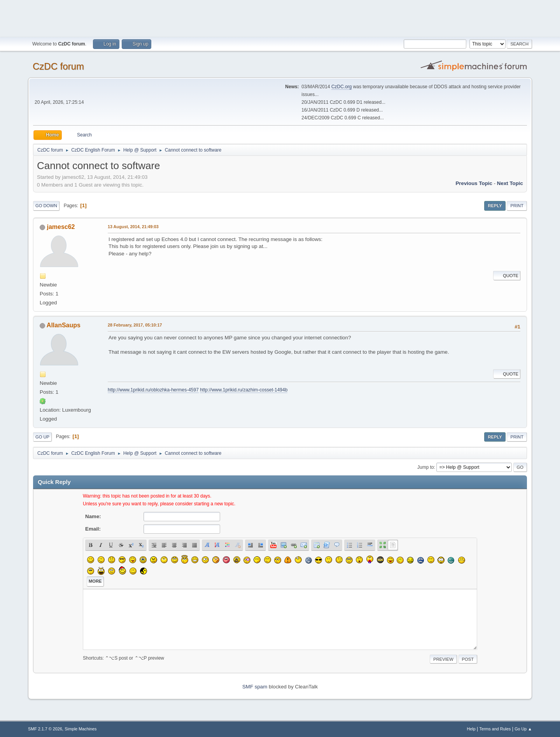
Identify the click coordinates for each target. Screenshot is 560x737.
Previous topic (474, 183)
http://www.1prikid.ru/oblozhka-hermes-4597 (153, 390)
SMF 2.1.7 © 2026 (45, 729)
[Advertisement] (280, 17)
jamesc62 (61, 227)
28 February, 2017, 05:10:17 (135, 325)
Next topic (510, 183)
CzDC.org (342, 87)
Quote (507, 276)
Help (471, 729)
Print (517, 206)
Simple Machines (80, 729)
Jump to (426, 467)
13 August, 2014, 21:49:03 (133, 227)
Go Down (46, 206)
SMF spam (255, 687)
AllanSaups (64, 325)
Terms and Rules (495, 729)
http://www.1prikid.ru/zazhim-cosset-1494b (244, 390)
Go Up (42, 437)
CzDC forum (58, 66)
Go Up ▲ (523, 729)
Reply (495, 206)
